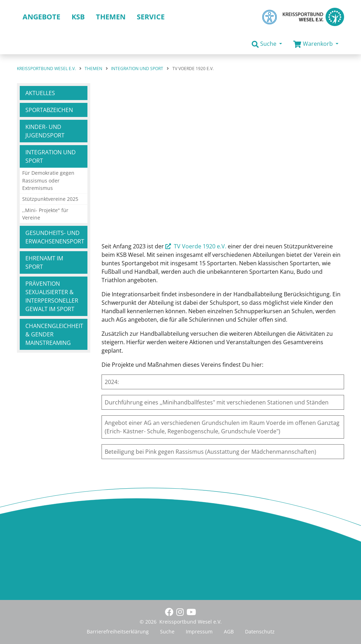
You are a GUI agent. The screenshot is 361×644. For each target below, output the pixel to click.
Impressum (199, 631)
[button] (267, 44)
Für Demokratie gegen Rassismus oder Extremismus (48, 180)
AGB (229, 631)
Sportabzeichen (49, 110)
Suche (167, 631)
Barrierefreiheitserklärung (118, 631)
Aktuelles (40, 93)
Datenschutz (260, 631)
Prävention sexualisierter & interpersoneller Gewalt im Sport (52, 296)
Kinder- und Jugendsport (45, 131)
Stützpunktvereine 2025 (50, 199)
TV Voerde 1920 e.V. (200, 246)
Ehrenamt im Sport (44, 262)
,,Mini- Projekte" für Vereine (45, 214)
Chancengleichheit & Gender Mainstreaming (54, 334)
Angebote (41, 17)
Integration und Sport (51, 156)
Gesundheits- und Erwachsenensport (55, 237)
